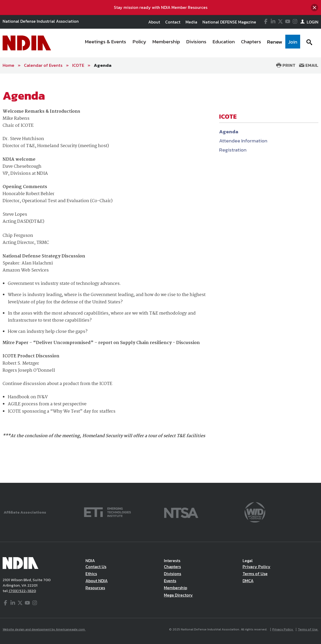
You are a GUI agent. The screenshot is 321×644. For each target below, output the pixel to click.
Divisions (172, 574)
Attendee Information (243, 141)
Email (309, 65)
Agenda (103, 65)
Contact (173, 22)
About (154, 22)
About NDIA (97, 581)
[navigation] (191, 43)
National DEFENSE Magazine (229, 22)
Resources (95, 588)
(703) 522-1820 (22, 591)
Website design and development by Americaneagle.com (44, 629)
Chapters (172, 567)
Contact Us (96, 567)
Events (170, 581)
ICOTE (78, 65)
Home (8, 65)
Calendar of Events (43, 65)
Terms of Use (255, 574)
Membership (175, 588)
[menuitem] (106, 43)
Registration (233, 150)
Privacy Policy (257, 567)
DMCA (248, 581)
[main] (160, 278)
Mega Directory (178, 595)
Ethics (91, 574)
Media (191, 22)
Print (286, 65)
